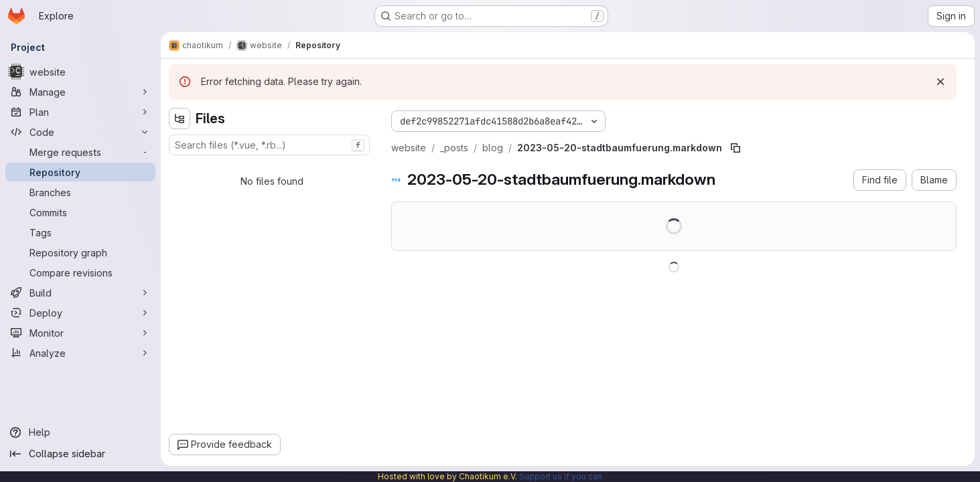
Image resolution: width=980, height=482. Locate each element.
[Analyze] (80, 353)
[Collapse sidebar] (80, 454)
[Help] (80, 432)
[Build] (80, 293)
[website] (80, 72)
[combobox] (269, 145)
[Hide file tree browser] (180, 118)
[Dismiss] (940, 82)
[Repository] (80, 172)
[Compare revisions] (80, 272)
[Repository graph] (80, 252)
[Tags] (80, 232)
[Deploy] (80, 313)
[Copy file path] (736, 148)
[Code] (80, 132)
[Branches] (80, 192)
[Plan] (80, 112)
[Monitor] (80, 333)
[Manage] (80, 92)
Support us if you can (561, 476)
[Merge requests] (80, 152)
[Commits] (80, 212)
